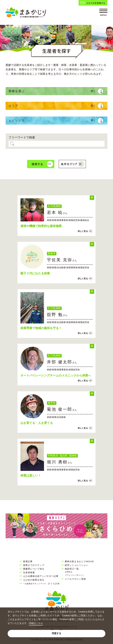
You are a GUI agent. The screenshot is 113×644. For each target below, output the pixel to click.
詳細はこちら (36, 623)
